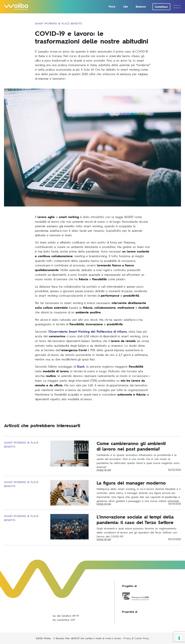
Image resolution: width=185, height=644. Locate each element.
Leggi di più (104, 470)
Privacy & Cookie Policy (136, 638)
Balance (141, 6)
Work (112, 6)
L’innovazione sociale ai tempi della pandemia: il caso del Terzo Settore (135, 519)
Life (126, 6)
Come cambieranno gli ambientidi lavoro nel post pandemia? (131, 446)
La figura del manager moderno (131, 483)
